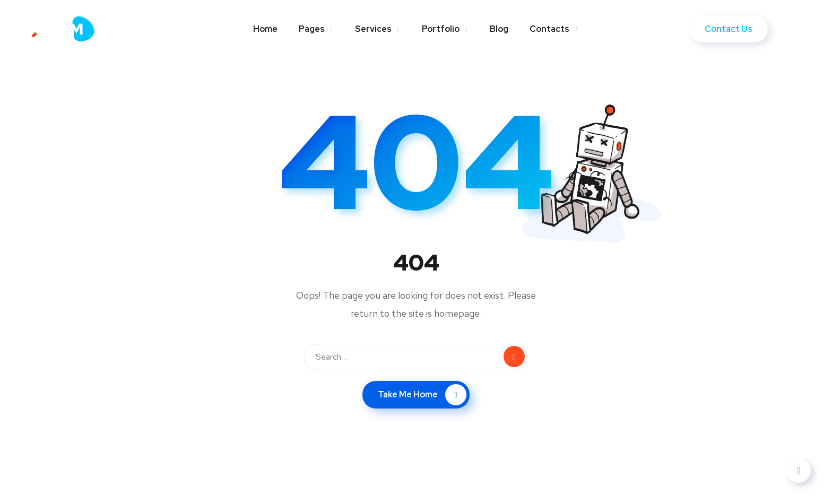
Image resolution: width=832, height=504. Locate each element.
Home (265, 29)
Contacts (549, 29)
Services (373, 29)
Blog (499, 29)
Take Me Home (422, 395)
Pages (312, 29)
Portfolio (441, 29)
